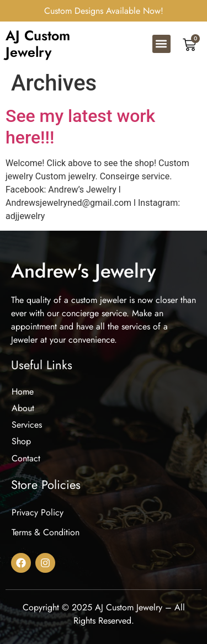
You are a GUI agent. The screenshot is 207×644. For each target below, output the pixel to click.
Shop (21, 441)
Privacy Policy (38, 512)
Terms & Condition (46, 532)
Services (27, 425)
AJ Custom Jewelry (38, 44)
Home (23, 392)
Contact (26, 458)
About (23, 408)
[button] (161, 44)
